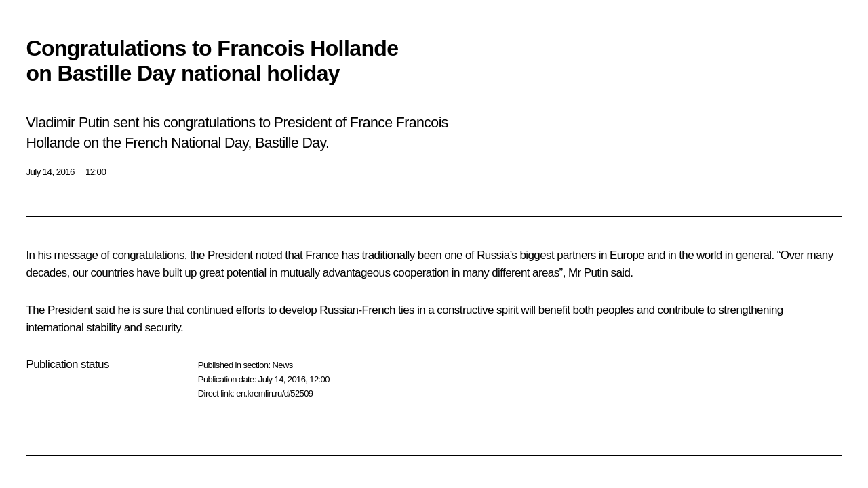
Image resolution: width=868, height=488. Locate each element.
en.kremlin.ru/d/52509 (274, 393)
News (282, 365)
